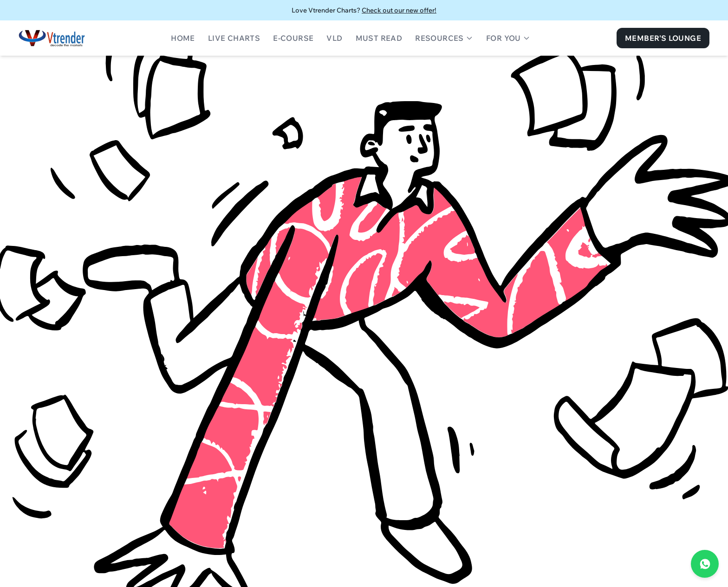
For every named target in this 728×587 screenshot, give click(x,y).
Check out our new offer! (399, 10)
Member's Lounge (663, 38)
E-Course (293, 38)
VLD (334, 38)
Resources (444, 38)
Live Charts (234, 38)
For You (508, 38)
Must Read (379, 38)
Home (183, 38)
